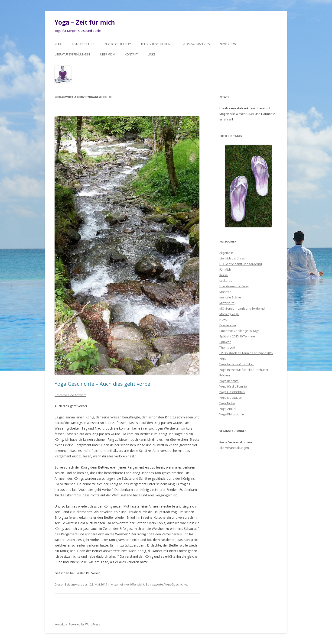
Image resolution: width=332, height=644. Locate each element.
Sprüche (225, 342)
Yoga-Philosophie (232, 414)
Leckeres (226, 281)
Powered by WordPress (84, 624)
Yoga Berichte (229, 381)
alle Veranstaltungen (234, 448)
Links (151, 54)
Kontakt (131, 54)
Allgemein (118, 584)
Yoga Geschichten (232, 392)
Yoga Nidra (227, 403)
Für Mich (225, 269)
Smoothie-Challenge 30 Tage (239, 331)
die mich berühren (232, 258)
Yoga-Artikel (228, 409)
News (223, 320)
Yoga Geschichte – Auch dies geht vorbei (103, 384)
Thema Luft (227, 347)
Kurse (224, 275)
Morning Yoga (229, 314)
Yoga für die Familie (233, 386)
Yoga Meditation (231, 398)
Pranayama (228, 325)
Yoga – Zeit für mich (85, 22)
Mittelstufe (227, 303)
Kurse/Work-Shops (196, 44)
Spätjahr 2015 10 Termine (237, 336)
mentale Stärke (230, 297)
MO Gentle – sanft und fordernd (242, 308)
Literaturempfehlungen (72, 54)
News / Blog (229, 44)
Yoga (223, 359)
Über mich (107, 54)
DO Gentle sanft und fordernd (241, 264)
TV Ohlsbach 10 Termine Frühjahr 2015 (246, 353)
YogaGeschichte (176, 584)
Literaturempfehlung (234, 286)
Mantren (225, 292)
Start (59, 44)
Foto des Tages (83, 44)
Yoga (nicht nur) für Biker (237, 364)
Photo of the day (118, 44)
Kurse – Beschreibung (157, 44)
